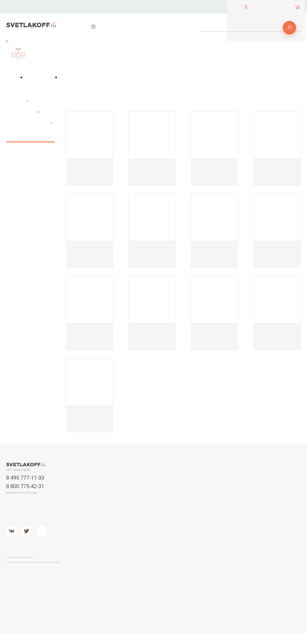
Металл (142, 528)
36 (92, 103)
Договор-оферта (20, 556)
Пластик (197, 500)
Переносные (146, 500)
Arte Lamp (144, 571)
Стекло (197, 511)
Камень (197, 494)
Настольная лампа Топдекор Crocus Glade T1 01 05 (88, 169)
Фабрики (143, 549)
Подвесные (90, 528)
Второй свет (90, 517)
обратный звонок (18, 10)
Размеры (17, 101)
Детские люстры (93, 505)
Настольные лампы (261, 478)
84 (112, 103)
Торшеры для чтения (97, 559)
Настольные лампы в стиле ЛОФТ (272, 511)
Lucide (141, 576)
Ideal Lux (143, 565)
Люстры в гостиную (96, 500)
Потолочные (91, 522)
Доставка (204, 7)
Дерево (197, 505)
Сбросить (30, 138)
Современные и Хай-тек (100, 582)
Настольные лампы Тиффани (268, 494)
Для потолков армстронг (155, 494)
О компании (140, 7)
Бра (194, 478)
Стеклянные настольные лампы (270, 500)
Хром (140, 534)
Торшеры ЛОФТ (93, 565)
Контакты (105, 7)
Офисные (254, 488)
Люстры (87, 478)
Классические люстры (98, 494)
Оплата (173, 7)
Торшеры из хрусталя (97, 587)
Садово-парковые (150, 505)
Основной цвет (23, 112)
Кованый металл (204, 517)
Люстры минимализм (97, 488)
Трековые (144, 488)
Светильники (146, 478)
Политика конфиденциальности (32, 562)
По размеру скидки (159, 94)
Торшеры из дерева (97, 571)
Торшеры (88, 549)
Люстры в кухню (93, 511)
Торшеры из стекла (96, 593)
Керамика (199, 488)
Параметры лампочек (29, 123)
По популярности (124, 94)
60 (102, 103)
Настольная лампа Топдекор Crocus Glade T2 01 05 (151, 169)
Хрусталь (198, 522)
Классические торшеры (99, 576)
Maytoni (142, 559)
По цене (97, 94)
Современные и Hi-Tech (265, 505)
